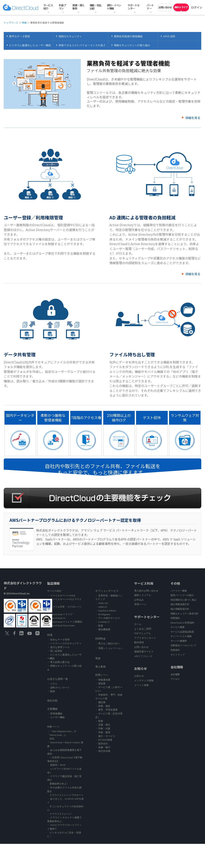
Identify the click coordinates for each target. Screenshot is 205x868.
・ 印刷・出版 (103, 728)
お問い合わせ (165, 7)
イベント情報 (141, 685)
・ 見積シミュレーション (109, 648)
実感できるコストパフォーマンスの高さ (82, 45)
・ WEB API (102, 603)
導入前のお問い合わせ (146, 591)
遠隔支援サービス (144, 652)
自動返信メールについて (183, 645)
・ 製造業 (100, 683)
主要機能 (52, 709)
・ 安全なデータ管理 (58, 640)
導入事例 (100, 667)
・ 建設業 (100, 702)
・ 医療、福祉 (103, 706)
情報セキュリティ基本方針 (185, 614)
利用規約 (175, 618)
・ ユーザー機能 (56, 717)
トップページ (11, 23)
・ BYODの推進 (104, 740)
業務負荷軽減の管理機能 (128, 36)
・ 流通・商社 (103, 725)
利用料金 (100, 639)
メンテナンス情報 (144, 681)
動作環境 (139, 642)
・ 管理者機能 (55, 714)
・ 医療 (99, 721)
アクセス (175, 679)
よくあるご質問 (143, 629)
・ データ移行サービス (108, 618)
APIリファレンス (143, 656)
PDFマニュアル (142, 633)
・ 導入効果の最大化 (58, 662)
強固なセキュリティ (70, 36)
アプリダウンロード (145, 638)
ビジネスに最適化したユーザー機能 (30, 45)
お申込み (139, 600)
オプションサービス (107, 591)
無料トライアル (181, 8)
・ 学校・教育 (103, 732)
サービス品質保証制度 (182, 632)
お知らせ (139, 676)
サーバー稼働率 (179, 641)
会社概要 (175, 674)
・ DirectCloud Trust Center (61, 625)
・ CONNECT (102, 622)
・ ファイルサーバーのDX (61, 596)
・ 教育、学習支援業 (106, 710)
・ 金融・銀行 (103, 747)
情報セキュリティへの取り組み (132, 45)
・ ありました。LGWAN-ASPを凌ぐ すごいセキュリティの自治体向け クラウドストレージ (65, 806)
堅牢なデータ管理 (20, 36)
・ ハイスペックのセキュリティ (64, 643)
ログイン (197, 7)
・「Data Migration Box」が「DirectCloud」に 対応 (62, 735)
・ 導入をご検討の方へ (108, 644)
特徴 (24, 23)
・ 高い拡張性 (55, 651)
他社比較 (52, 701)
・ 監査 (99, 626)
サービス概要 (178, 627)
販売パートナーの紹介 (182, 595)
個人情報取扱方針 (180, 609)
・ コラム (52, 684)
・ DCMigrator (103, 614)
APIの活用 (169, 36)
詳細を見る (193, 118)
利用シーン (102, 675)
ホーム (138, 624)
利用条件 (175, 650)
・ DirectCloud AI (56, 618)
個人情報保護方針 (180, 604)
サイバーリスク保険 (181, 636)
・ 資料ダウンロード (58, 688)
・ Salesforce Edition (106, 611)
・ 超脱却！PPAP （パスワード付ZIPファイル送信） (64, 769)
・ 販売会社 (102, 744)
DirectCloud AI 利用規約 (182, 623)
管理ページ (140, 604)
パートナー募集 (179, 591)
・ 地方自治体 (103, 751)
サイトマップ (178, 655)
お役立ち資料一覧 (58, 679)
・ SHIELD (101, 607)
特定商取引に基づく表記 (183, 600)
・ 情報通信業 (103, 680)
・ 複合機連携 (103, 629)
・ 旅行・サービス (105, 736)
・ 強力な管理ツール (58, 647)
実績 (98, 658)
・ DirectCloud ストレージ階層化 (65, 622)
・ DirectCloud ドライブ (60, 614)
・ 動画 (51, 691)
